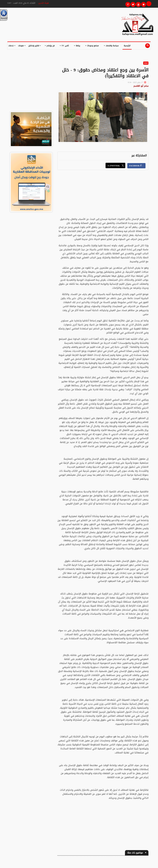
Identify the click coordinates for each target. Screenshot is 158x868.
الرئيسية (127, 46)
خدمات (12, 46)
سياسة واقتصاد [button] (111, 46)
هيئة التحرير (44, 3)
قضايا (146, 63)
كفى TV (64, 46)
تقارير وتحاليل (35, 46)
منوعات (22, 46)
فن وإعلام (50, 46)
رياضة (77, 46)
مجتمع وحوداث (92, 46)
